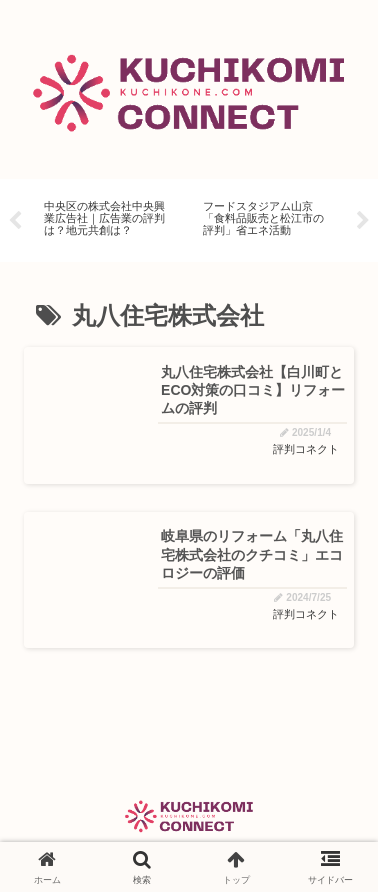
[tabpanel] (107, 216)
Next (363, 221)
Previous (15, 221)
